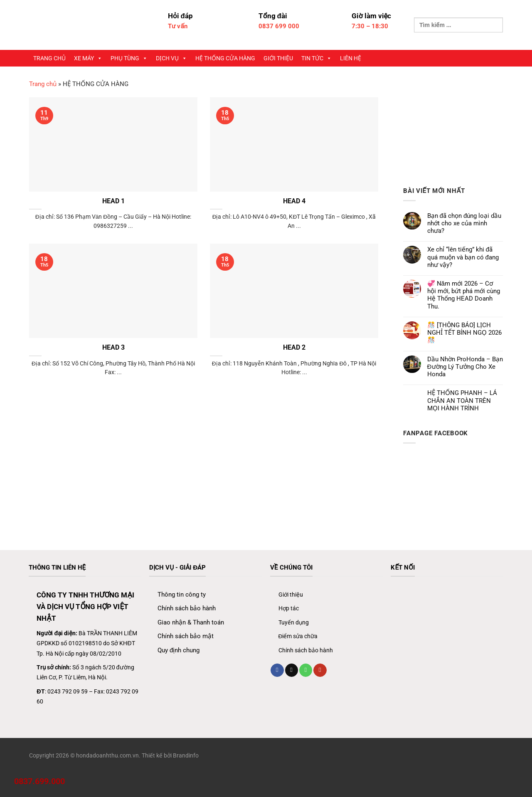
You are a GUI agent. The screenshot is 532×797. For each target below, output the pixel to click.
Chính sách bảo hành (187, 608)
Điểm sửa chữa (298, 636)
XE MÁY (88, 58)
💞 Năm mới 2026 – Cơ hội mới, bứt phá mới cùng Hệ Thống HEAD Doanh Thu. (464, 295)
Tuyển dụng (294, 622)
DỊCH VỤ (171, 58)
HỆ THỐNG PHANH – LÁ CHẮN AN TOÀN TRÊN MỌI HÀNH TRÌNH (462, 400)
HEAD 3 (113, 347)
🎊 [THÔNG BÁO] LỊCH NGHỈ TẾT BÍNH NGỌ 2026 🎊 (464, 333)
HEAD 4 (294, 201)
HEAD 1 (113, 201)
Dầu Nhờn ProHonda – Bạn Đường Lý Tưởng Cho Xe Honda (465, 367)
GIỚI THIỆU (278, 58)
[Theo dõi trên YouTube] (320, 670)
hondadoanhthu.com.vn (107, 755)
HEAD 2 (294, 347)
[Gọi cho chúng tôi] (306, 670)
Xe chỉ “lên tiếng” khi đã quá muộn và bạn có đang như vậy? (463, 257)
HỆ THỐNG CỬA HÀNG (225, 58)
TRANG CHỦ (49, 58)
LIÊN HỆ (351, 58)
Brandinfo (186, 755)
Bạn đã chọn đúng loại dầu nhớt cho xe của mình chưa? (464, 223)
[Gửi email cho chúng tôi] (292, 670)
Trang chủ (43, 84)
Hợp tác (289, 608)
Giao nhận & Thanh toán (191, 622)
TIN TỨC (316, 58)
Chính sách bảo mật (186, 636)
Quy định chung (179, 650)
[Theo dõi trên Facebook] (277, 670)
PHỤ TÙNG (129, 58)
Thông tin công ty (182, 595)
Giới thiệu (291, 595)
